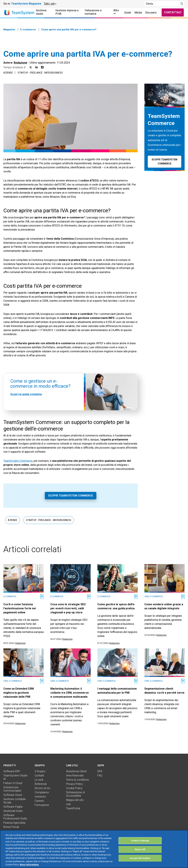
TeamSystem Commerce (18, 461)
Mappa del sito (75, 800)
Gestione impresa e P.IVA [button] (67, 12)
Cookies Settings (140, 841)
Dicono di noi (42, 788)
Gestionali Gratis (13, 811)
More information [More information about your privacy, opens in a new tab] (29, 865)
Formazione (42, 805)
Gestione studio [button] (41, 12)
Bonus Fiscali (11, 827)
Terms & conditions (78, 780)
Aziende (8, 73)
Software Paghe (13, 807)
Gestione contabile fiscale (15, 801)
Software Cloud (13, 795)
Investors (40, 797)
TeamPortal (73, 808)
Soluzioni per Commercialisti (12, 789)
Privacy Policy (74, 784)
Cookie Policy (74, 788)
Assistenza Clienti (76, 771)
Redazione (20, 63)
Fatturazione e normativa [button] (93, 12)
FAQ (100, 775)
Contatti (39, 775)
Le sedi (39, 780)
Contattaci (173, 12)
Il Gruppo (40, 771)
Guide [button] (128, 13)
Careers (39, 801)
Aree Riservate (75, 775)
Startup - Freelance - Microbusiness (40, 73)
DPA (100, 771)
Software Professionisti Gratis (15, 817)
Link (68, 804)
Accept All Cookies (140, 858)
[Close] (183, 849)
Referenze (41, 784)
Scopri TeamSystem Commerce (71, 496)
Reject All (140, 849)
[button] (50, 4)
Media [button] (138, 13)
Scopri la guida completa (26, 394)
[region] (94, 849)
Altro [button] (116, 12)
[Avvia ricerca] (182, 4)
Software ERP (12, 771)
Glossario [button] (151, 13)
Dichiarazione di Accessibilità (75, 794)
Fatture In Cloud (13, 783)
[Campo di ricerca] (161, 4)
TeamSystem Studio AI (15, 777)
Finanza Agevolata (14, 823)
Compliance (42, 792)
